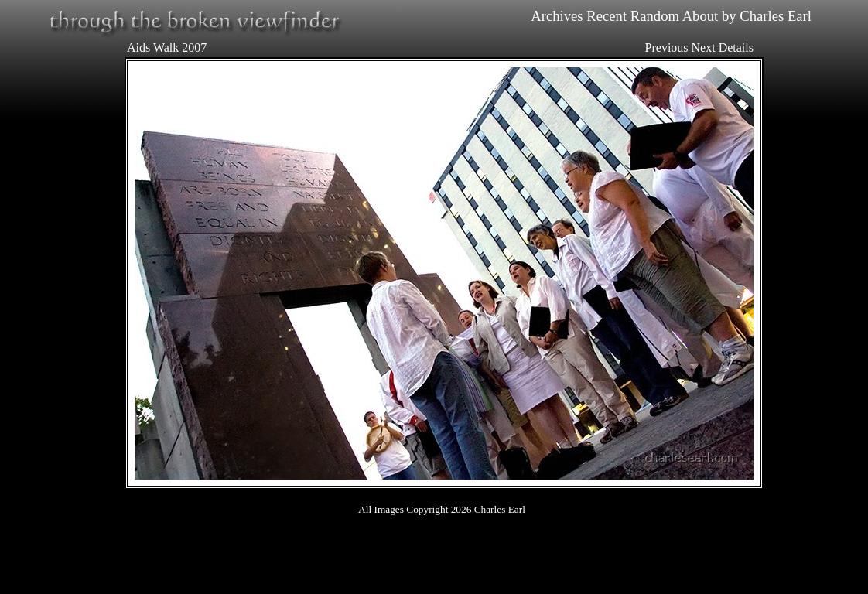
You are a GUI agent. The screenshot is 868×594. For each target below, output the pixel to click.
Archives (557, 16)
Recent (607, 16)
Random (655, 16)
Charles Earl (776, 16)
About (701, 16)
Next (704, 48)
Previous (667, 48)
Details (736, 48)
